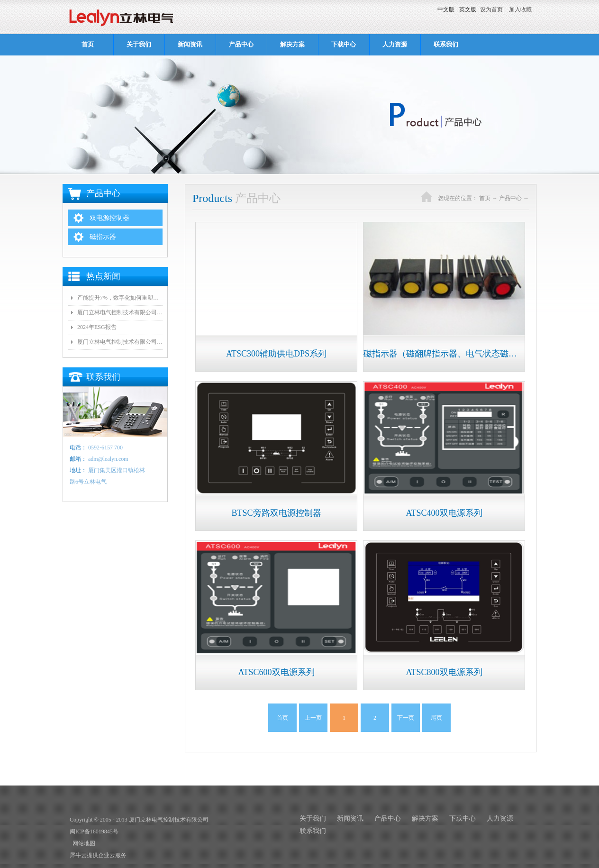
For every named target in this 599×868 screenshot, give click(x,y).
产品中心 (510, 198)
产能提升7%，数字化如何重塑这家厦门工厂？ (120, 298)
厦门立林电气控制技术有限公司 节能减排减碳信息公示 (120, 312)
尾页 (436, 718)
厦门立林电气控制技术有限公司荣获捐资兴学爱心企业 (120, 342)
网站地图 (82, 843)
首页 (88, 44)
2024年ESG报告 (97, 327)
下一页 (406, 718)
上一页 (313, 718)
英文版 (468, 9)
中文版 (446, 9)
